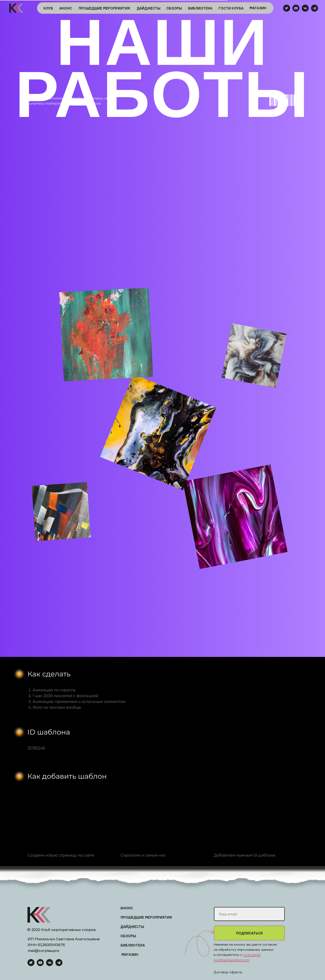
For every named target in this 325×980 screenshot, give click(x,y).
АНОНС (66, 8)
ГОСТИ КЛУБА (231, 8)
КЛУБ (48, 8)
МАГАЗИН (258, 8)
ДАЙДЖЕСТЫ (149, 8)
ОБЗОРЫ (174, 8)
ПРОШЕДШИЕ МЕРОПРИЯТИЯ (104, 8)
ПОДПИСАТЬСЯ (249, 933)
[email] (249, 914)
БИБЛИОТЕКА (200, 8)
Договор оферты (228, 972)
